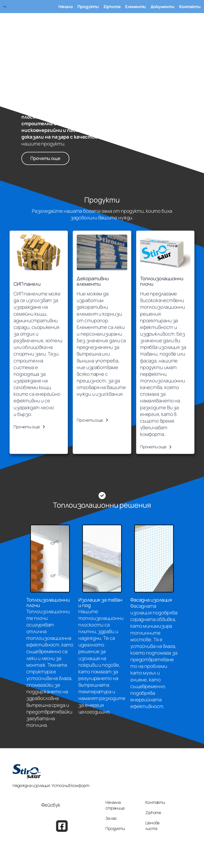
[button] (29, 427)
